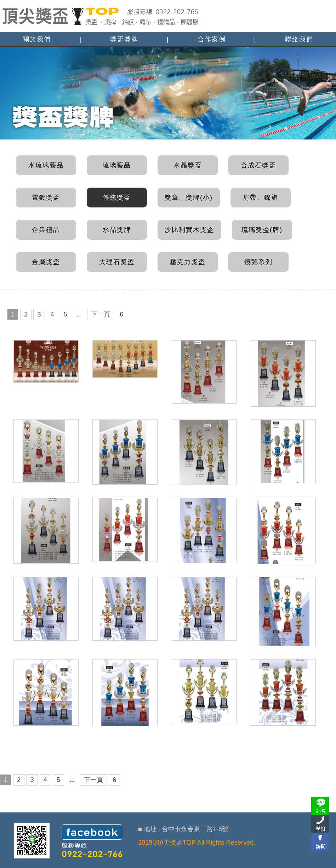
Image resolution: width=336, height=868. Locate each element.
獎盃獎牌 (124, 39)
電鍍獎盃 (46, 198)
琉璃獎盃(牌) (262, 230)
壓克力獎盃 (188, 262)
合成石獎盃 (258, 165)
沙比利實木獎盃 (189, 230)
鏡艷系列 (258, 262)
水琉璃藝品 (46, 165)
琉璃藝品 (117, 165)
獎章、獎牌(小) (189, 198)
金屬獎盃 (46, 262)
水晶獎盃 (188, 165)
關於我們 (37, 39)
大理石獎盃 (117, 262)
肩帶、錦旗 (261, 198)
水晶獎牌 (117, 230)
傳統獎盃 (117, 198)
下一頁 (100, 314)
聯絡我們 (299, 39)
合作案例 (212, 39)
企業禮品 (46, 230)
